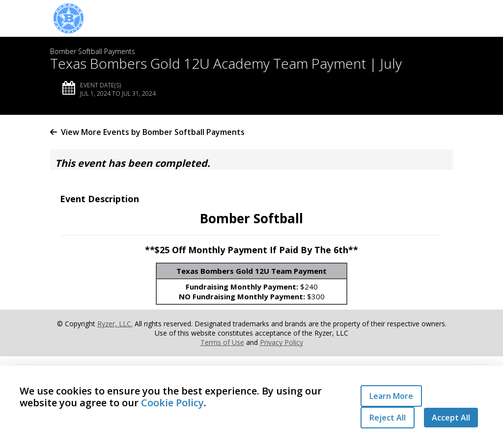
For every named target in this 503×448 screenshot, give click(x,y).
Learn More (391, 396)
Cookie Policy (172, 403)
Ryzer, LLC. (115, 324)
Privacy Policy (281, 342)
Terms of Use (222, 342)
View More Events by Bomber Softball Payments (147, 132)
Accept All (451, 418)
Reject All (388, 418)
